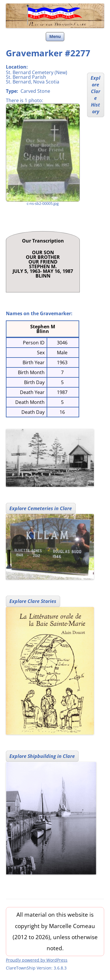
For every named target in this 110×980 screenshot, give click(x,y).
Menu (55, 36)
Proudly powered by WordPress (37, 960)
